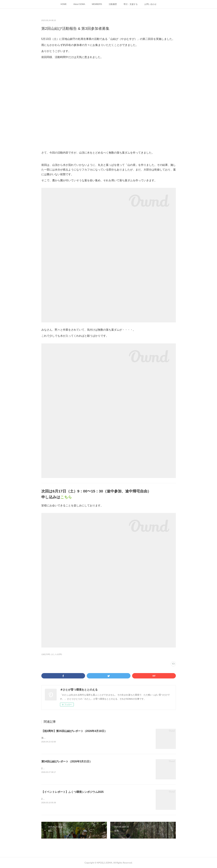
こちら (66, 497)
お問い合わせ (150, 4)
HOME (64, 4)
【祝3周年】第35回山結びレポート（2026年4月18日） (74, 731)
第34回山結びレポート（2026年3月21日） (67, 761)
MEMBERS (97, 4)
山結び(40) (46, 654)
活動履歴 (113, 4)
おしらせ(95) (57, 654)
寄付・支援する (131, 4)
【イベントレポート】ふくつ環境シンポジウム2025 (73, 792)
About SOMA (79, 4)
